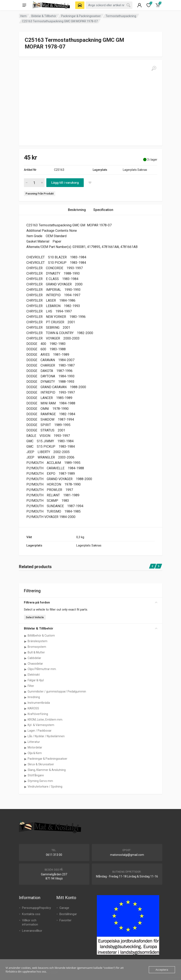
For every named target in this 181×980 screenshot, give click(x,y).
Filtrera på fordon (91, 602)
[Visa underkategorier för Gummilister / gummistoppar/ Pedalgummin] (26, 692)
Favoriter (65, 920)
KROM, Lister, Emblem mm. (45, 720)
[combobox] (109, 5)
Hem (23, 16)
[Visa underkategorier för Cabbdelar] (26, 658)
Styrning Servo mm (40, 781)
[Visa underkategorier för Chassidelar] (26, 664)
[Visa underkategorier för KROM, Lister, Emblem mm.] (26, 720)
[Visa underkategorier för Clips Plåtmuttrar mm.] (26, 669)
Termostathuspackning (121, 16)
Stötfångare (36, 775)
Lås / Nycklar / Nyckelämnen (46, 736)
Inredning (34, 697)
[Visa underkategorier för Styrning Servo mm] (26, 781)
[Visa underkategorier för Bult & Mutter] (26, 653)
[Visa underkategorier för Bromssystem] (26, 647)
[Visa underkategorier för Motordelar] (26, 748)
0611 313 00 (54, 855)
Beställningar (68, 914)
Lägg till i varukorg (65, 183)
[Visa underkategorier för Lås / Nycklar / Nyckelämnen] (26, 736)
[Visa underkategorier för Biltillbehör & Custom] (26, 636)
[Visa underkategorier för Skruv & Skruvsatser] (26, 764)
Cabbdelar (34, 658)
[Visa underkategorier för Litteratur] (26, 742)
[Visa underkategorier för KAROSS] (26, 709)
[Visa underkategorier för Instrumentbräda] (26, 703)
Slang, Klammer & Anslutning (47, 770)
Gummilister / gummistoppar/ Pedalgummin (57, 691)
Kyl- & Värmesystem (41, 725)
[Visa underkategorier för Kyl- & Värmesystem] (26, 725)
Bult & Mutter (36, 652)
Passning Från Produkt (40, 194)
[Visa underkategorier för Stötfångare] (26, 776)
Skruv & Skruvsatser (41, 764)
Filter (31, 686)
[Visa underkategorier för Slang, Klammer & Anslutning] (26, 770)
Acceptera (162, 970)
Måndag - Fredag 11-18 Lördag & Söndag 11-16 (127, 876)
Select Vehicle (35, 617)
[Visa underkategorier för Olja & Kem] (26, 753)
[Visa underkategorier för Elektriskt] (26, 675)
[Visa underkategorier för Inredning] (26, 697)
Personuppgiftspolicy (36, 908)
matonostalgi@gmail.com (127, 855)
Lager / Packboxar (40, 731)
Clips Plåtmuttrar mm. (42, 669)
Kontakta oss (31, 914)
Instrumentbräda (39, 703)
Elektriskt (34, 675)
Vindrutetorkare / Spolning (45, 787)
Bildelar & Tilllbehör (44, 16)
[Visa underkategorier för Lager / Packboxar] (26, 731)
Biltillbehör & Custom (41, 636)
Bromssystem (37, 647)
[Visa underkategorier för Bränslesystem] (26, 641)
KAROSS (33, 708)
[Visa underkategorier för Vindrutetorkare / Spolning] (26, 787)
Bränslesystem (38, 641)
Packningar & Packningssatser (81, 16)
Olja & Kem (35, 753)
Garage (64, 908)
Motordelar (35, 747)
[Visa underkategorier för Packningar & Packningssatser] (26, 759)
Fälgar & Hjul (36, 680)
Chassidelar (35, 664)
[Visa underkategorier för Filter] (26, 686)
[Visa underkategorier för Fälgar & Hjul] (26, 680)
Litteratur (34, 742)
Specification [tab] (103, 210)
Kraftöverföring (38, 714)
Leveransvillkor (32, 931)
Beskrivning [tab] (77, 210)
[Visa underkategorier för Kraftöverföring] (26, 714)
